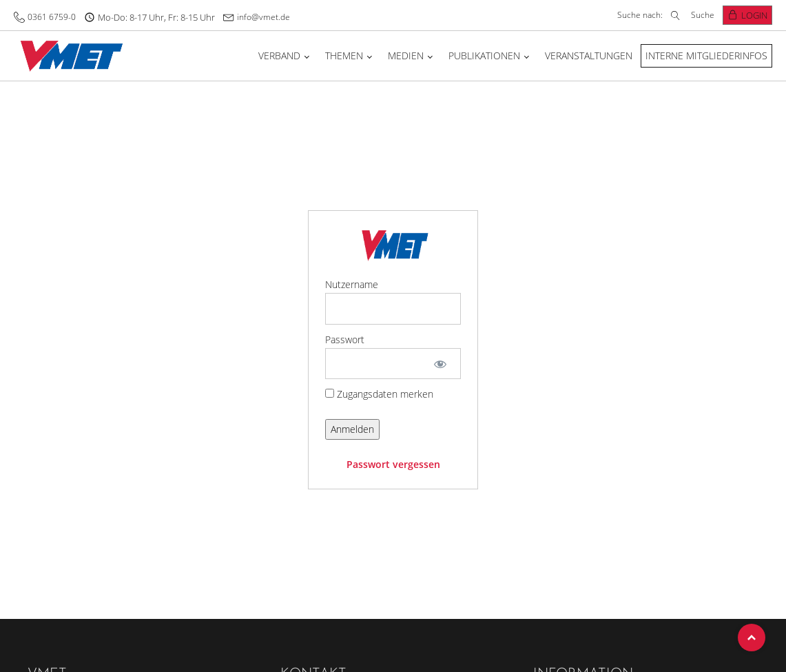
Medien (406, 55)
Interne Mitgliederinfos (706, 55)
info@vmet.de (263, 17)
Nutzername (352, 284)
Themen (344, 55)
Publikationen (484, 55)
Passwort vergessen (393, 464)
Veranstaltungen (589, 55)
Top (752, 638)
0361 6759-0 (52, 17)
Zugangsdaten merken (379, 394)
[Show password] (441, 364)
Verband (279, 55)
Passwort (345, 339)
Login (754, 15)
